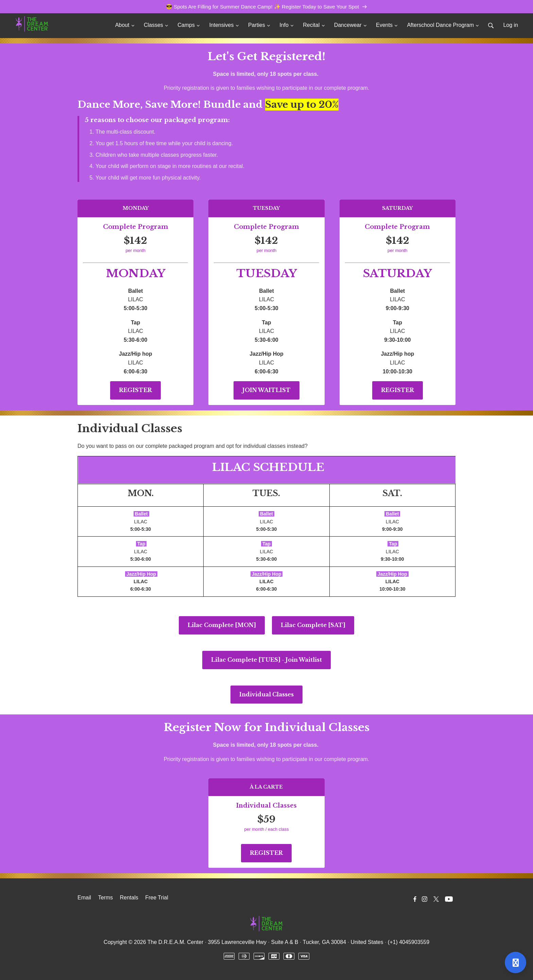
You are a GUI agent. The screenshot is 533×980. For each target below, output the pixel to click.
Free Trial (157, 898)
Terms (105, 898)
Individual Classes (266, 694)
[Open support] (515, 962)
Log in (511, 25)
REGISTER (135, 390)
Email (84, 898)
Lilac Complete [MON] (222, 625)
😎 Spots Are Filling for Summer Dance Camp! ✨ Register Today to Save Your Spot (266, 7)
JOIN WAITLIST (266, 390)
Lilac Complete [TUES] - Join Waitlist (266, 660)
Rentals (129, 898)
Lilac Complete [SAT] (313, 625)
